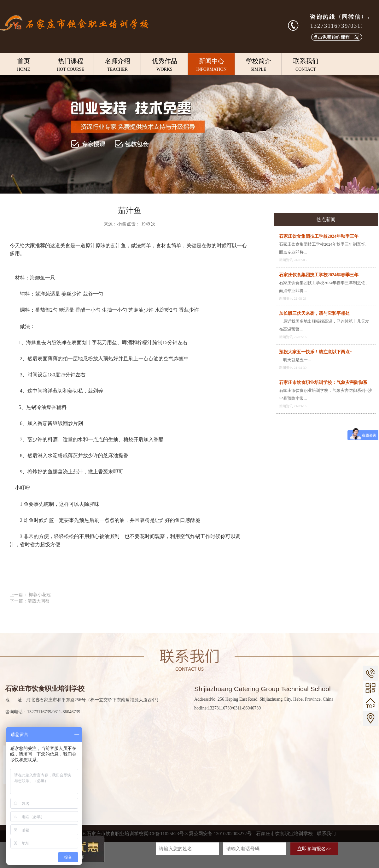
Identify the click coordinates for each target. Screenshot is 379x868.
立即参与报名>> (314, 849)
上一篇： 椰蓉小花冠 (30, 595)
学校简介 (258, 65)
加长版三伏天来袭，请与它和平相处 (314, 313)
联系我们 (306, 65)
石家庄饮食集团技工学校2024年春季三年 (319, 275)
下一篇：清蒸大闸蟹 (30, 601)
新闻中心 (211, 65)
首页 (23, 65)
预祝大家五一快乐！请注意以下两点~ (315, 352)
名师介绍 (117, 65)
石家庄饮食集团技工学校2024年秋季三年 (319, 236)
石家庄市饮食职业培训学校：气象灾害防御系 (323, 383)
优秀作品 (164, 65)
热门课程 (70, 65)
